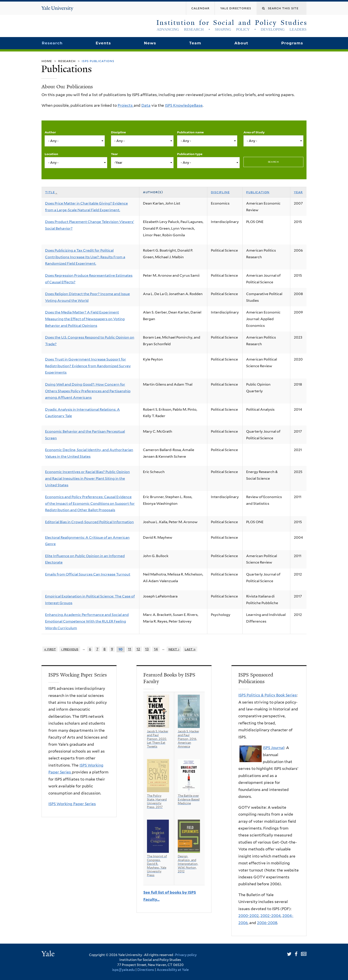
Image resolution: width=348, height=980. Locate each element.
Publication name (190, 132)
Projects (126, 105)
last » (190, 649)
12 (138, 649)
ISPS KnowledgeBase (184, 105)
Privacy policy (186, 955)
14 (156, 649)
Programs (292, 43)
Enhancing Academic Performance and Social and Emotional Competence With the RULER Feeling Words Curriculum (87, 621)
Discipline (118, 132)
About (241, 43)
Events (103, 43)
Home (47, 61)
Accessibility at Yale (173, 970)
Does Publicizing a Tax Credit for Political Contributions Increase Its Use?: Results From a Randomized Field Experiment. (85, 257)
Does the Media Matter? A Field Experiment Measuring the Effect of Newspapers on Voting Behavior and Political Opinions (85, 319)
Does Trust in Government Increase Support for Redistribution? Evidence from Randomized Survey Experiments (88, 366)
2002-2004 (271, 916)
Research (52, 43)
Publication (258, 192)
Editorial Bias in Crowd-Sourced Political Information (89, 522)
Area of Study (254, 132)
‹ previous (70, 649)
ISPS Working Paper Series (72, 804)
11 (130, 649)
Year (114, 154)
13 (147, 649)
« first (50, 649)
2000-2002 (249, 916)
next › (174, 649)
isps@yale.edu (123, 970)
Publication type (190, 154)
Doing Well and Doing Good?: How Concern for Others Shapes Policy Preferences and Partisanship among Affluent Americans (88, 391)
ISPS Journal (274, 748)
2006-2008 (267, 923)
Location (51, 154)
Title (51, 192)
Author (50, 132)
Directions (146, 970)
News (150, 43)
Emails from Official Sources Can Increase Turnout (88, 574)
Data (146, 105)
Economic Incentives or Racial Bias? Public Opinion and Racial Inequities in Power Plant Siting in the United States (87, 478)
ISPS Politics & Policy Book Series (268, 695)
